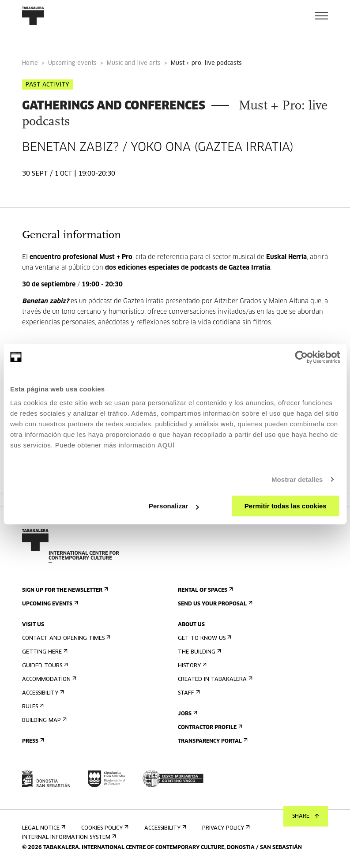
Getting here (44, 652)
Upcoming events (72, 63)
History (191, 666)
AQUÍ (166, 445)
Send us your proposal (214, 604)
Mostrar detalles (297, 479)
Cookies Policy (104, 828)
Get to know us (204, 638)
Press (32, 741)
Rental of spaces (205, 590)
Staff (188, 693)
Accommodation (48, 679)
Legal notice (43, 828)
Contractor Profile (209, 727)
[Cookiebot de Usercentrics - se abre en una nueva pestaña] (301, 357)
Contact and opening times (65, 638)
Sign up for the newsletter (64, 590)
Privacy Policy (225, 828)
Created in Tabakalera (214, 679)
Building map (43, 720)
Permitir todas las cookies (286, 506)
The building (199, 652)
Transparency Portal (212, 741)
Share (306, 816)
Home (30, 63)
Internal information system (68, 837)
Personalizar (174, 506)
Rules (32, 707)
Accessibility (42, 693)
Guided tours (44, 666)
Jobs (187, 714)
